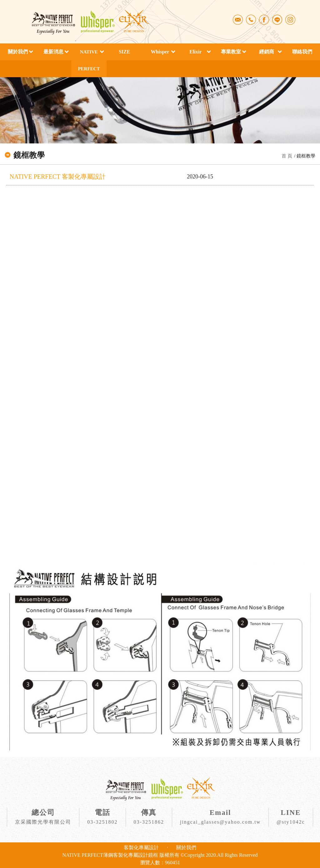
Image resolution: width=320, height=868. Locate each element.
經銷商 (267, 52)
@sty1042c (291, 822)
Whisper (160, 52)
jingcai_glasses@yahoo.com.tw (220, 822)
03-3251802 (102, 822)
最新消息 (53, 52)
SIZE (124, 52)
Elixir (195, 52)
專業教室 (231, 52)
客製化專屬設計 (141, 848)
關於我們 (18, 52)
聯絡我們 (302, 52)
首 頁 (287, 156)
